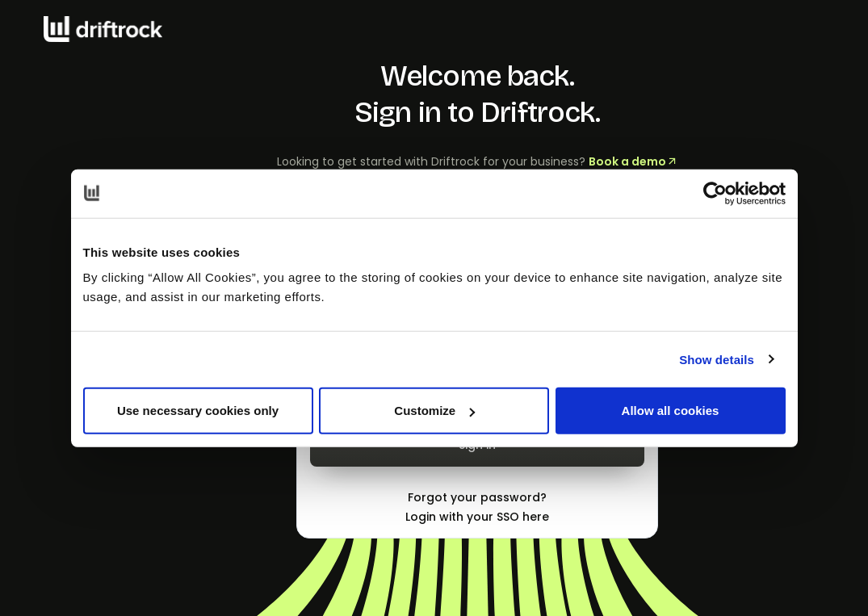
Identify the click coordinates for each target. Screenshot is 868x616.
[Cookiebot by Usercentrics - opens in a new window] (715, 193)
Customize (434, 411)
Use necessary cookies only (198, 411)
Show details (717, 359)
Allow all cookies (671, 411)
